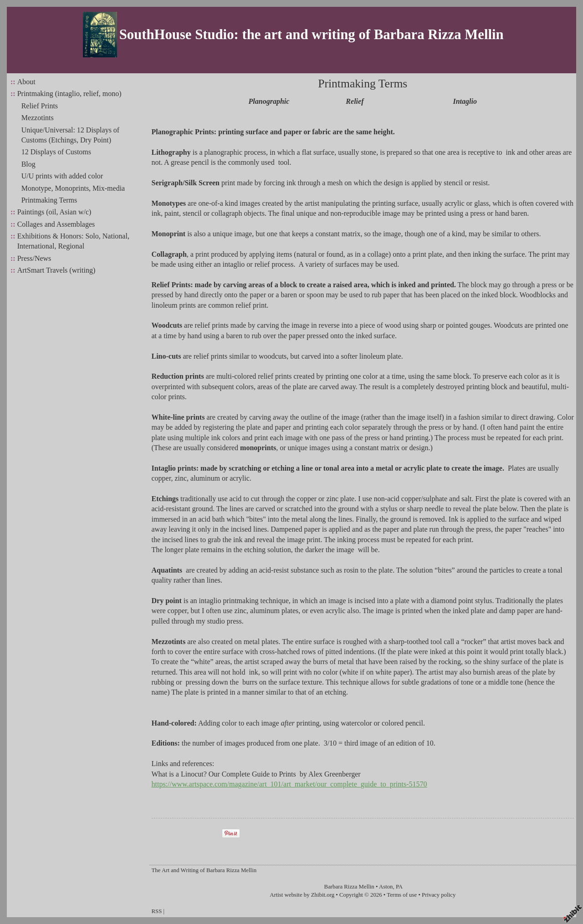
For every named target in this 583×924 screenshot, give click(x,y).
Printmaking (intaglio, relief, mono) (69, 94)
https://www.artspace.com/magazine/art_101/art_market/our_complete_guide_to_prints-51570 (289, 784)
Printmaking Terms (49, 200)
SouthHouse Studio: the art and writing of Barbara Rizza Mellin (312, 35)
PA (399, 887)
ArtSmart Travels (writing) (56, 270)
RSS (157, 911)
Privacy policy (439, 895)
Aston (386, 887)
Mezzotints (38, 118)
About (26, 82)
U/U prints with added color (62, 176)
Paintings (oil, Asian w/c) (54, 212)
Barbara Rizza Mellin (349, 887)
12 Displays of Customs (56, 152)
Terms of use (402, 895)
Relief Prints (40, 106)
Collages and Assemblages (56, 224)
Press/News (34, 258)
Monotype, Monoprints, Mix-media (73, 188)
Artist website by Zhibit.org (302, 895)
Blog (28, 164)
